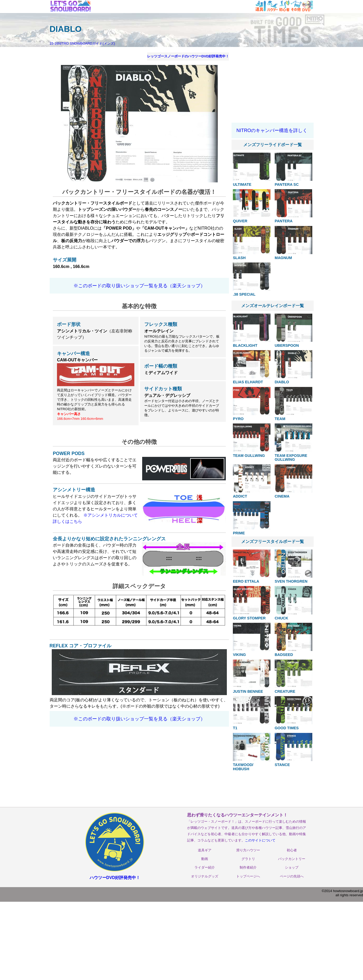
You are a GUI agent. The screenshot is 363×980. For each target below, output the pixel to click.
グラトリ (248, 859)
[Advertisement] (272, 86)
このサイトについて (260, 840)
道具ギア (205, 850)
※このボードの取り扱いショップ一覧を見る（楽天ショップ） (139, 286)
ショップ (292, 867)
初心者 (292, 850)
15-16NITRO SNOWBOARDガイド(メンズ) (82, 43)
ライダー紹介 (205, 867)
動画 (205, 859)
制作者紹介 (248, 867)
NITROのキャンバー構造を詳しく (272, 130)
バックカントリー (292, 859)
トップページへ (248, 876)
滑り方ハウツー (248, 850)
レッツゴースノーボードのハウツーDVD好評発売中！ (188, 56)
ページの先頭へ (292, 876)
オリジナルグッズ (205, 876)
